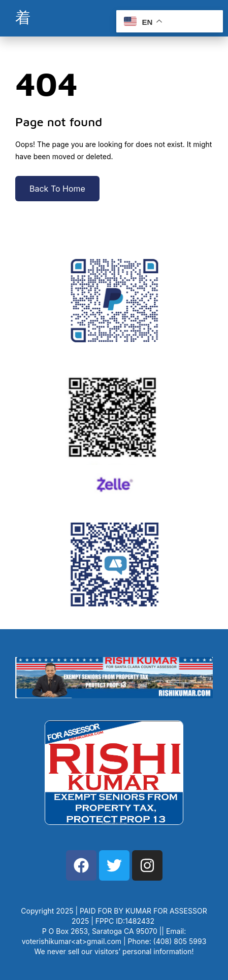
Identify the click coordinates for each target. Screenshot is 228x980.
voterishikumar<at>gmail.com (72, 941)
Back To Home (57, 189)
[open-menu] (23, 18)
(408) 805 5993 (180, 941)
